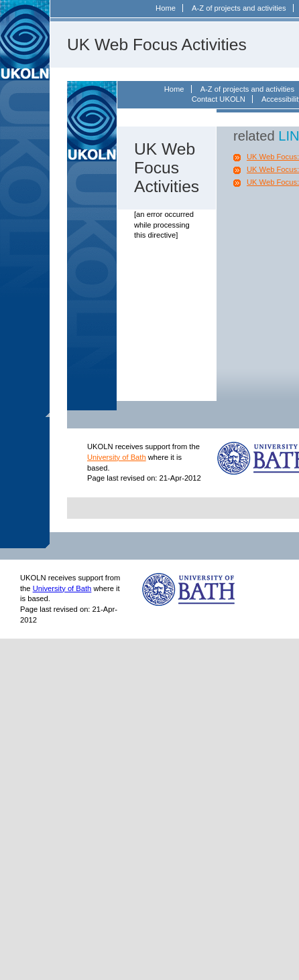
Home (166, 8)
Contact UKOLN (219, 99)
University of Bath (117, 457)
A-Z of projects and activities (239, 8)
